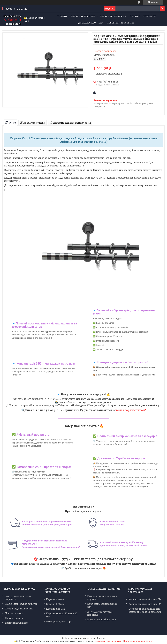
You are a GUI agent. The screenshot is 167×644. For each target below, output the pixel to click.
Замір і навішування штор (21, 604)
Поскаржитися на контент (109, 641)
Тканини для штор (16, 623)
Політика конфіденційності (139, 641)
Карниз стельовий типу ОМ (145, 599)
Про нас (135, 16)
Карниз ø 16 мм (55, 599)
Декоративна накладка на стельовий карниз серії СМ (145, 610)
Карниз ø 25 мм (55, 609)
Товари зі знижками (113, 16)
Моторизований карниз (102, 619)
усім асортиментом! (131, 410)
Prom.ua (101, 638)
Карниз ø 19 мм (55, 604)
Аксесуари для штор (58, 621)
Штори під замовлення (19, 609)
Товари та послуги (83, 16)
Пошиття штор (14, 613)
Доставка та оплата (91, 23)
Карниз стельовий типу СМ (145, 604)
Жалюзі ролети (14, 618)
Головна (62, 16)
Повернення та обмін (120, 23)
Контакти (150, 16)
